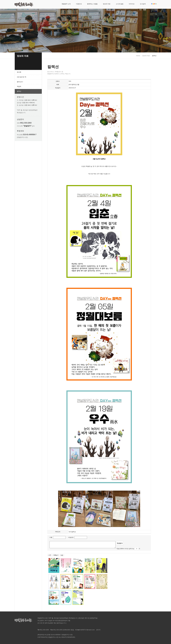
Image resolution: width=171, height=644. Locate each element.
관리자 (98, 630)
